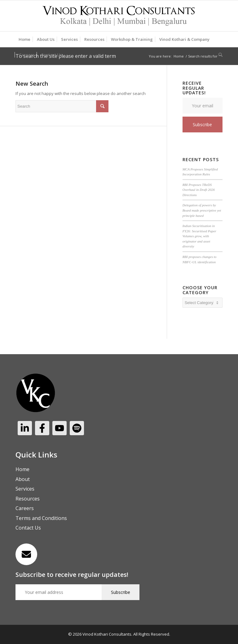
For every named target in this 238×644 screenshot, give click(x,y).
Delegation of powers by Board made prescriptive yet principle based (202, 210)
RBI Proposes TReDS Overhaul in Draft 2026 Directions (199, 190)
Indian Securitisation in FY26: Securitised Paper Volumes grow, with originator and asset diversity (199, 236)
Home (179, 56)
